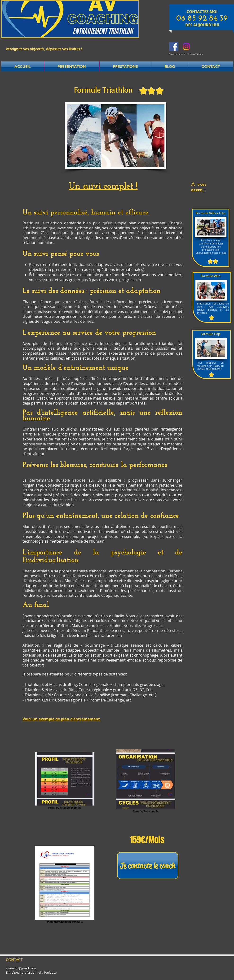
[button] (72, 67)
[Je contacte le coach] (148, 866)
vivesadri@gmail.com (21, 968)
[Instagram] (186, 46)
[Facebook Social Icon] (174, 46)
